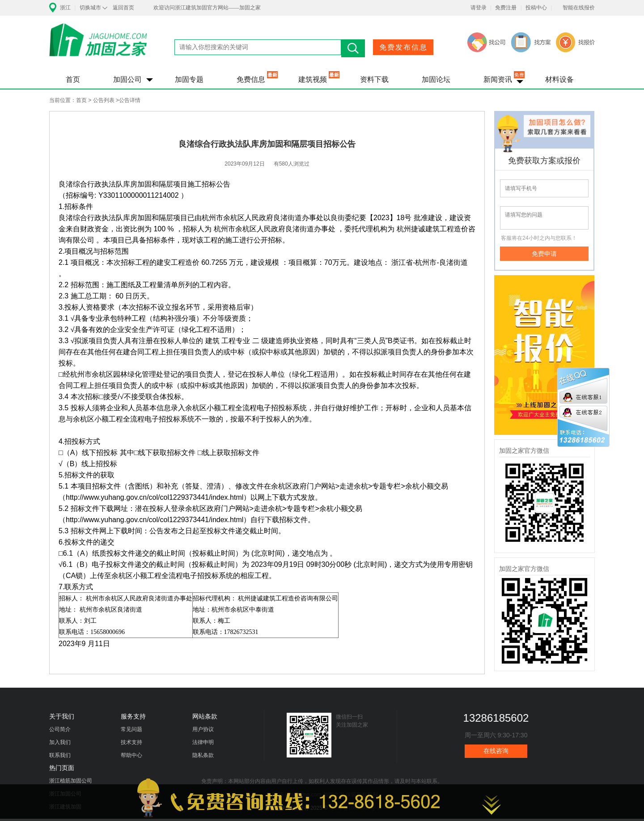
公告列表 (104, 100)
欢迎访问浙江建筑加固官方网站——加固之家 (207, 8)
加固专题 (189, 79)
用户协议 (203, 729)
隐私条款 (203, 755)
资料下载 (374, 79)
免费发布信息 (403, 47)
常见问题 (131, 729)
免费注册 (506, 8)
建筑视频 (313, 79)
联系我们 (60, 755)
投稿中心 (536, 8)
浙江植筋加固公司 (71, 781)
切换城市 (90, 8)
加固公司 (127, 79)
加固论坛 (436, 79)
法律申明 (203, 742)
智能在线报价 (579, 8)
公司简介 (60, 729)
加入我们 (60, 742)
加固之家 (98, 46)
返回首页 (123, 8)
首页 (73, 79)
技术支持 (131, 742)
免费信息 (251, 79)
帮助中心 (131, 755)
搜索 (353, 48)
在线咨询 (496, 751)
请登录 (479, 8)
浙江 (65, 8)
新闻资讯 (498, 79)
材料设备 (559, 79)
